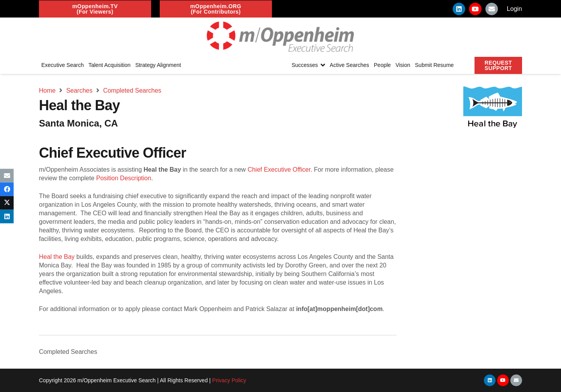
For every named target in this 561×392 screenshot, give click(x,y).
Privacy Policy (229, 380)
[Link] (280, 37)
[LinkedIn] (459, 9)
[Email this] (7, 175)
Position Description (124, 178)
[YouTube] (475, 9)
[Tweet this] (7, 203)
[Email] (492, 9)
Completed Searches (68, 352)
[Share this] (7, 189)
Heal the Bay (57, 257)
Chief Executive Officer (279, 170)
